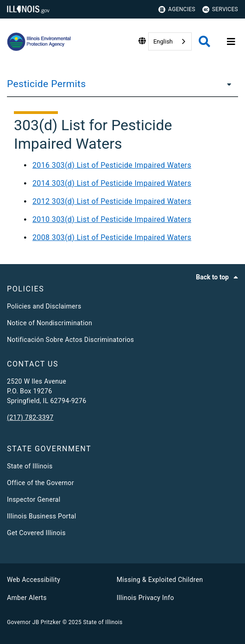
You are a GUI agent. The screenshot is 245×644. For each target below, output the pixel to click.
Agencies (177, 9)
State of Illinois (30, 466)
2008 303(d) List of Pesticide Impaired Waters (112, 237)
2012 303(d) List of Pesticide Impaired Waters (112, 201)
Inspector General (34, 499)
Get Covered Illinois (36, 533)
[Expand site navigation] (231, 42)
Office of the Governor (41, 483)
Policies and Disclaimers (44, 306)
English (163, 41)
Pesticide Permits (46, 84)
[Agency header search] (204, 41)
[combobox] (170, 41)
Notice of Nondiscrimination (50, 323)
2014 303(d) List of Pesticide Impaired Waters (112, 183)
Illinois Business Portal (42, 516)
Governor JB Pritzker (34, 622)
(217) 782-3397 (30, 417)
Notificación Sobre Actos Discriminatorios (70, 340)
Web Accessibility (34, 580)
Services (220, 9)
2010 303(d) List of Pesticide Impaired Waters (112, 219)
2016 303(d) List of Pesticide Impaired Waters (112, 165)
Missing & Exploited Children (160, 580)
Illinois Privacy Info (145, 598)
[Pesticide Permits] (226, 84)
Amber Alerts (27, 598)
